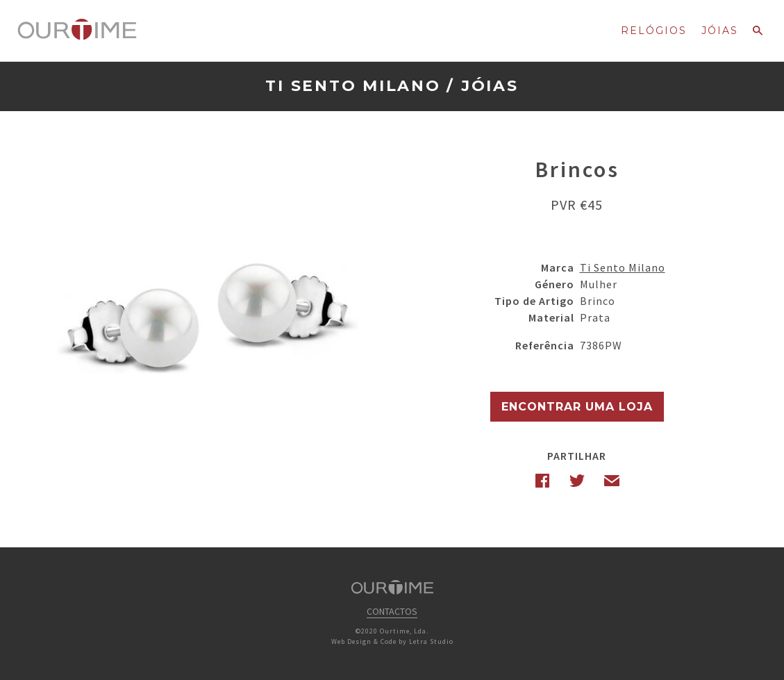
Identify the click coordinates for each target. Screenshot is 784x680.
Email (612, 481)
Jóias (720, 31)
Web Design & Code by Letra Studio (392, 641)
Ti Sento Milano (353, 86)
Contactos (392, 611)
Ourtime (77, 30)
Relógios (654, 31)
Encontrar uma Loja (577, 407)
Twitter (577, 481)
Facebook (542, 481)
